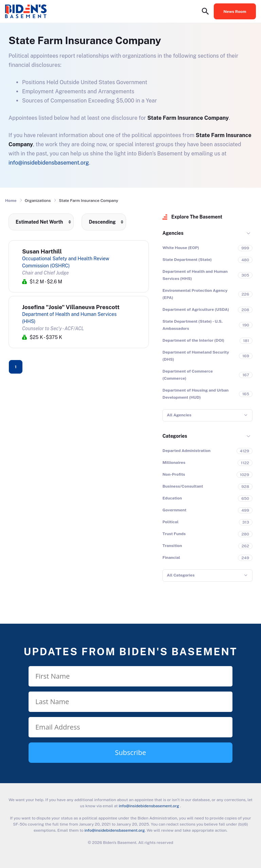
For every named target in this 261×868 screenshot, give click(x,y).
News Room (235, 12)
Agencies (173, 233)
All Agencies (179, 415)
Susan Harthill (42, 251)
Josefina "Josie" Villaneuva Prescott (71, 307)
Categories (175, 436)
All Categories (181, 575)
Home (11, 201)
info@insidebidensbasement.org (49, 163)
